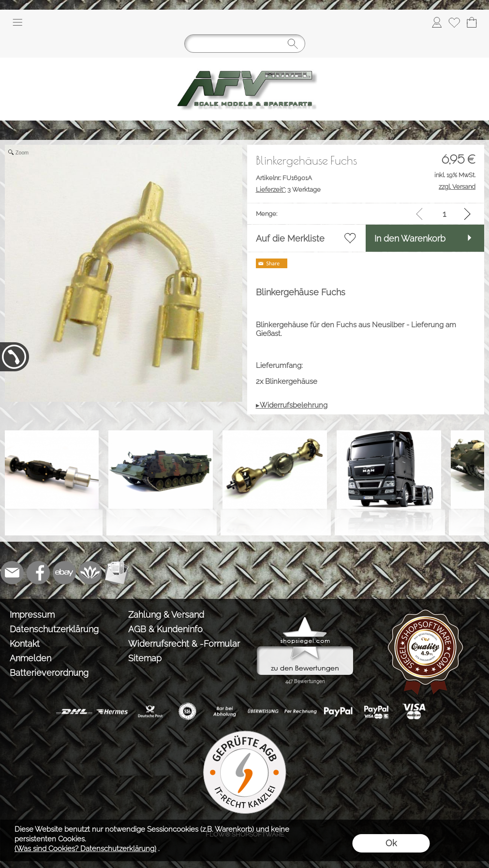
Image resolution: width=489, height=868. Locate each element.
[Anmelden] (437, 22)
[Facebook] (38, 573)
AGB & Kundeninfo (165, 629)
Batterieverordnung (49, 673)
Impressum (32, 615)
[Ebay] (64, 573)
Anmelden (30, 658)
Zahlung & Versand (166, 615)
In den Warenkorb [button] (410, 238)
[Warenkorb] (472, 22)
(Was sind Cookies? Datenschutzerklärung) (85, 849)
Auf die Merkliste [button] (290, 238)
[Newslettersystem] (117, 573)
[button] (17, 22)
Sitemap (145, 658)
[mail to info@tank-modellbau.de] (12, 573)
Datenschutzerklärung (54, 629)
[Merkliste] (454, 22)
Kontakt (25, 644)
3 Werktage (288, 190)
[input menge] (444, 214)
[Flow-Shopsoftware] (90, 573)
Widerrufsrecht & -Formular (184, 644)
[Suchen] (245, 44)
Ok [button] (391, 843)
